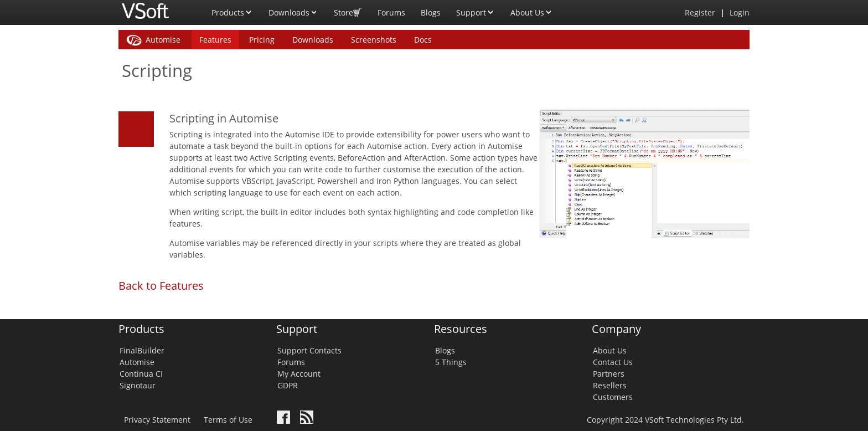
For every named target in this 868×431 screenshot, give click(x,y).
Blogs (431, 12)
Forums (391, 12)
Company (616, 329)
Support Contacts (309, 350)
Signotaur (138, 385)
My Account (299, 374)
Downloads (293, 9)
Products (232, 9)
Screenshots (374, 40)
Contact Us (613, 362)
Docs (423, 40)
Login (740, 12)
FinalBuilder (142, 350)
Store (348, 9)
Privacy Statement (157, 420)
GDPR (288, 385)
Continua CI (141, 374)
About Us (532, 9)
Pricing (262, 40)
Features (215, 40)
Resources (461, 329)
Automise (163, 40)
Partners (609, 374)
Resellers (610, 385)
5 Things (451, 362)
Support (476, 9)
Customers (613, 397)
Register (700, 12)
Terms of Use (228, 420)
